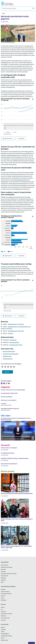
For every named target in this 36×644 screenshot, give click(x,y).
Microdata (3, 572)
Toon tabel (21, 139)
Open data (3, 570)
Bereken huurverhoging (7, 568)
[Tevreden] (12, 367)
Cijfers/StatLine (5, 565)
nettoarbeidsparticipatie (19, 180)
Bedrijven (3, 590)
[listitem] (2, 384)
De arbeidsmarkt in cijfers (16, 345)
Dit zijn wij (3, 612)
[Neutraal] (9, 367)
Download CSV (8, 139)
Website (3, 628)
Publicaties (3, 578)
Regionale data (4, 576)
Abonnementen (5, 640)
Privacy (3, 598)
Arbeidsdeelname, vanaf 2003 (16, 324)
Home (4, 13)
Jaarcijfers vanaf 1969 (7, 267)
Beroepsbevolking (14, 343)
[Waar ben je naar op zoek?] (18, 8)
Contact (3, 608)
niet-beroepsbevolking (9, 352)
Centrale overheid (5, 592)
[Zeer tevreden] (15, 367)
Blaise (2, 582)
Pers (2, 610)
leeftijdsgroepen (7, 356)
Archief (3, 638)
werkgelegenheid (8, 359)
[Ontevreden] (6, 367)
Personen (3, 596)
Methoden (3, 580)
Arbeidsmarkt (13, 340)
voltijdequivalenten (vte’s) (14, 155)
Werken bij (3, 616)
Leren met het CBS (5, 618)
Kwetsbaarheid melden (6, 636)
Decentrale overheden (6, 594)
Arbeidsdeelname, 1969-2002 (16, 331)
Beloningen (4, 600)
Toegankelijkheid (5, 634)
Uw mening (32, 643)
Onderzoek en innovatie (7, 614)
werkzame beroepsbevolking (11, 354)
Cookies (3, 632)
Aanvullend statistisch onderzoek (9, 574)
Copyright (3, 630)
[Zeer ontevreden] (2, 367)
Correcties (3, 620)
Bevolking (11, 334)
